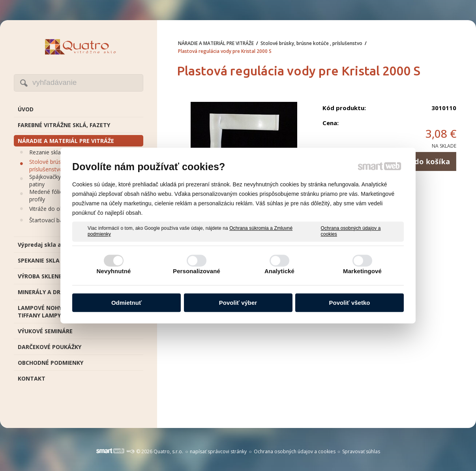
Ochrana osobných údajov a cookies (351, 231)
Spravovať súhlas (361, 451)
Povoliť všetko (350, 303)
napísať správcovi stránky (218, 451)
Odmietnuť (126, 303)
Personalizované (197, 271)
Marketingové (362, 271)
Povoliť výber (238, 303)
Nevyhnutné (114, 271)
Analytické (279, 271)
